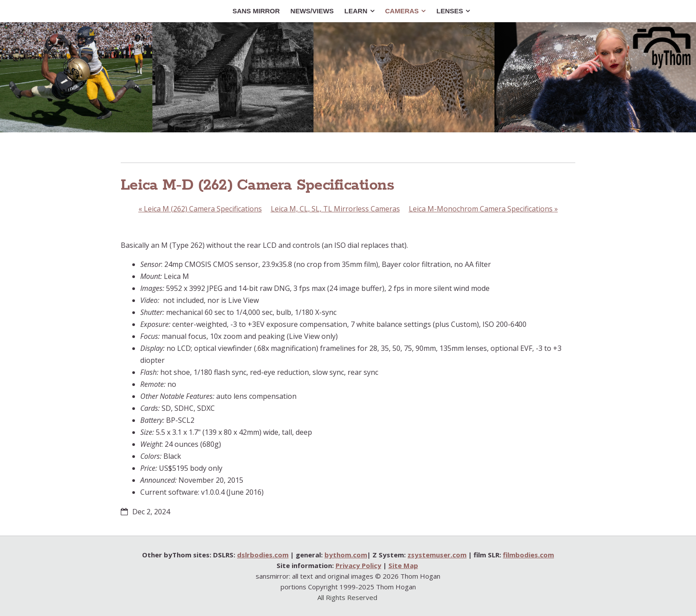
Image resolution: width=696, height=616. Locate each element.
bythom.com (346, 555)
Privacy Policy (358, 565)
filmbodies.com (528, 555)
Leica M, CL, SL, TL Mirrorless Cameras (335, 209)
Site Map (403, 565)
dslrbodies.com (263, 555)
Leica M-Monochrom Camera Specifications (483, 209)
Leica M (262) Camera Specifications (200, 209)
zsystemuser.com (437, 555)
